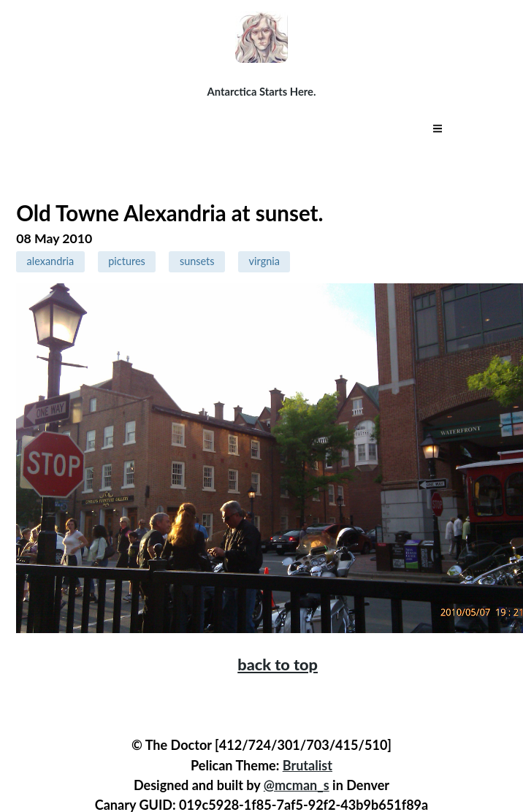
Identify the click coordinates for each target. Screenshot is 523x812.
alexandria (51, 261)
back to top (278, 664)
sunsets (197, 261)
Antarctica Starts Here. (262, 91)
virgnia (264, 261)
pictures (127, 261)
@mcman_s (297, 785)
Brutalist (308, 765)
